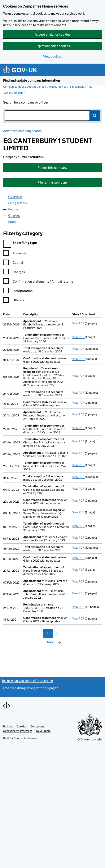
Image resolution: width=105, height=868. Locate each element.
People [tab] (13, 209)
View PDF (79, 323)
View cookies (52, 56)
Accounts (15, 254)
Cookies (22, 726)
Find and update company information (32, 80)
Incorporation (18, 291)
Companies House (25, 738)
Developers (43, 731)
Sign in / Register (14, 93)
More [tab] (12, 222)
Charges (14, 273)
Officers (14, 301)
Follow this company (52, 168)
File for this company (52, 182)
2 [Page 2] (57, 633)
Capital (13, 263)
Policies (8, 726)
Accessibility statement (18, 731)
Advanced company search (22, 131)
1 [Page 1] (48, 633)
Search (95, 116)
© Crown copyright (90, 739)
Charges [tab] (14, 216)
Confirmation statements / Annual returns (38, 282)
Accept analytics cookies (52, 34)
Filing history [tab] (18, 203)
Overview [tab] (15, 197)
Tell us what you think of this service (27, 681)
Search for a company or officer (26, 102)
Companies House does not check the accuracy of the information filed (48, 87)
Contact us (37, 726)
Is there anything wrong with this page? (30, 688)
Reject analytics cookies (53, 46)
